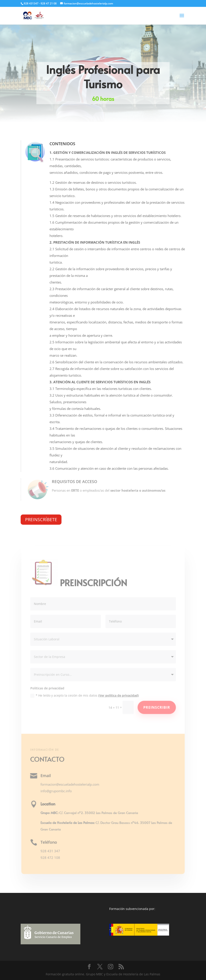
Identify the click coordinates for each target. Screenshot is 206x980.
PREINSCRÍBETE (41, 519)
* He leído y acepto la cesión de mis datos (85, 696)
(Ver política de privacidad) (118, 695)
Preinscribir (156, 707)
